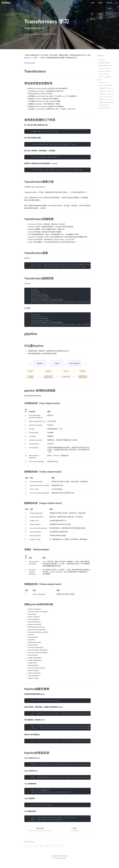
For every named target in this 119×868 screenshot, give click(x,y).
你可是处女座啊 (30, 63)
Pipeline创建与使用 (104, 105)
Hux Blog (63, 858)
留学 (41, 846)
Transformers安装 (103, 74)
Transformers (101, 60)
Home (93, 3)
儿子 (36, 846)
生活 (27, 846)
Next (75, 830)
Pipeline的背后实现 (104, 108)
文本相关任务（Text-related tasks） (107, 88)
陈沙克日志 (6, 3)
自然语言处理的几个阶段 (105, 66)
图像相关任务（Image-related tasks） (107, 94)
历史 (56, 846)
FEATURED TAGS (30, 842)
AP (61, 846)
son (51, 846)
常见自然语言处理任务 (104, 63)
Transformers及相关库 (105, 71)
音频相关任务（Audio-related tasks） (107, 91)
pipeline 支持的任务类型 (105, 85)
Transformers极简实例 (105, 77)
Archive (109, 3)
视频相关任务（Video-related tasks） (107, 100)
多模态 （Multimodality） (106, 97)
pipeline (100, 80)
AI (26, 16)
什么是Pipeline (102, 83)
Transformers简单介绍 (105, 68)
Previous (40, 830)
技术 (46, 846)
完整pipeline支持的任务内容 (107, 102)
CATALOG (101, 56)
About (100, 3)
